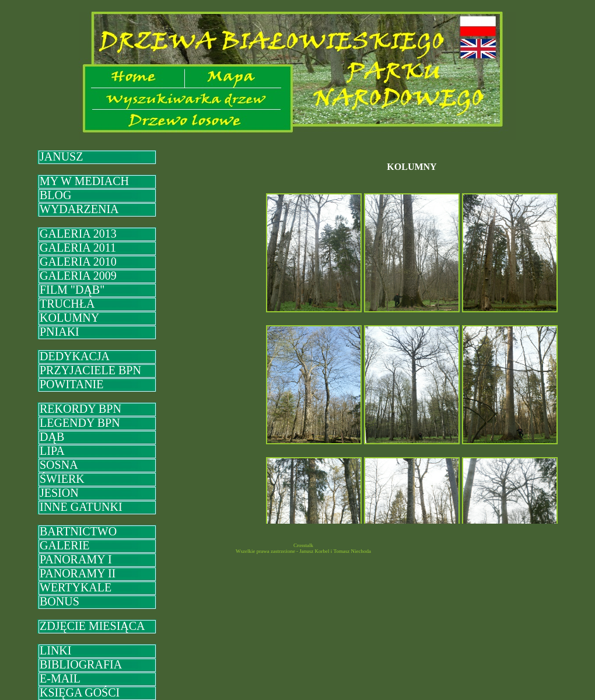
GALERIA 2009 (78, 276)
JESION (59, 493)
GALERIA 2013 (78, 234)
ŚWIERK (62, 479)
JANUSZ (61, 156)
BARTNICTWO (78, 531)
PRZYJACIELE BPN (90, 370)
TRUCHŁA (67, 304)
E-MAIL (60, 678)
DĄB (52, 437)
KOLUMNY (69, 318)
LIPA (52, 451)
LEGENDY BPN (80, 423)
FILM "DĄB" (72, 290)
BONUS (60, 601)
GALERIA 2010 (78, 262)
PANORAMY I (76, 559)
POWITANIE (71, 384)
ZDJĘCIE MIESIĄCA (92, 626)
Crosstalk (303, 545)
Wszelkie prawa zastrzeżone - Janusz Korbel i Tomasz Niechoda (303, 551)
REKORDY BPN (80, 409)
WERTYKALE (76, 587)
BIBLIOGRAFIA (81, 664)
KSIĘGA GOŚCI (80, 692)
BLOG (55, 195)
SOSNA (59, 465)
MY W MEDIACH (84, 181)
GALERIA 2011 (78, 248)
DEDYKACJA (75, 356)
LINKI (55, 650)
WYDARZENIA (79, 209)
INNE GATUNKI (81, 507)
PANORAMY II (78, 573)
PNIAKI (60, 332)
